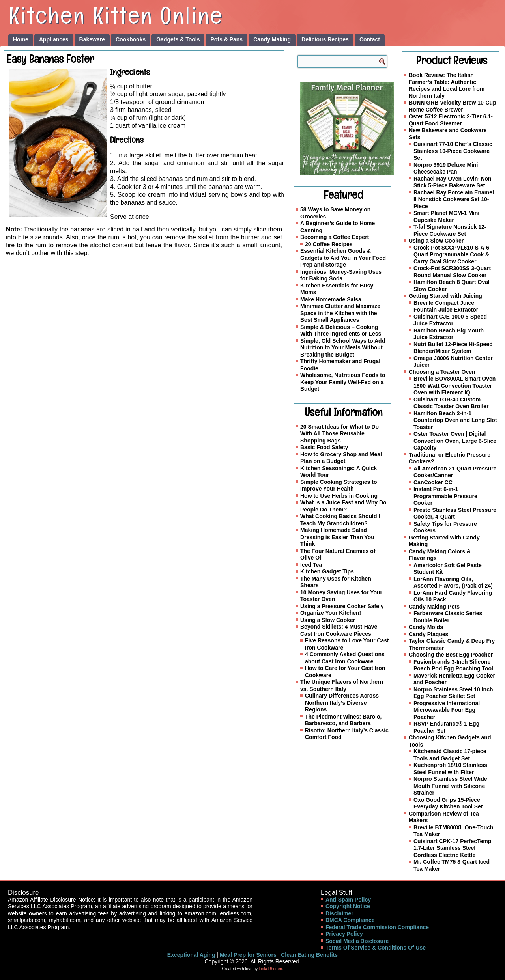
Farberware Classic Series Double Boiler (448, 617)
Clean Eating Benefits (309, 955)
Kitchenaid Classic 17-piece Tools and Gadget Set (450, 755)
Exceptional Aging (191, 955)
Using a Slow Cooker (328, 620)
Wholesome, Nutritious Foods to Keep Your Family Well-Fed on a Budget (343, 382)
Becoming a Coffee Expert (335, 237)
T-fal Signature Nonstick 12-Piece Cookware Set (450, 230)
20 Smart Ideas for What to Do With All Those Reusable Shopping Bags (339, 434)
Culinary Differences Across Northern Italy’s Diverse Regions (342, 703)
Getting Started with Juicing (445, 296)
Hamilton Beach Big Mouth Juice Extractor (449, 334)
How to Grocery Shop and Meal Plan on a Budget (341, 458)
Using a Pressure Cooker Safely (342, 606)
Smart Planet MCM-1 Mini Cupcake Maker (446, 217)
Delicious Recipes (325, 39)
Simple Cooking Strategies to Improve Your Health (339, 485)
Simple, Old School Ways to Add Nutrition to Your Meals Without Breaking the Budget (343, 348)
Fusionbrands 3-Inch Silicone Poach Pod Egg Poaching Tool (453, 665)
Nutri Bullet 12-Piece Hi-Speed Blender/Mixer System (453, 348)
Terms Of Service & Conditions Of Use (376, 948)
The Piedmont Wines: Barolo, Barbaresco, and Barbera (343, 720)
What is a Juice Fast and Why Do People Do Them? (343, 506)
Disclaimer (339, 913)
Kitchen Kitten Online (116, 15)
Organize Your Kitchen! (331, 613)
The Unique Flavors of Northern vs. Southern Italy (342, 685)
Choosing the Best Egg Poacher (451, 655)
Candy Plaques (428, 634)
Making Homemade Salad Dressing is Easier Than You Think (337, 537)
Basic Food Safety (324, 447)
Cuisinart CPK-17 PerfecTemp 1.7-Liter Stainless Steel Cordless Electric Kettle (452, 848)
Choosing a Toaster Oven (442, 372)
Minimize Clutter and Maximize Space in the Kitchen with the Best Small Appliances (340, 313)
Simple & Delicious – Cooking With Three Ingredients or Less (341, 330)
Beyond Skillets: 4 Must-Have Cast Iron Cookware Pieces (339, 630)
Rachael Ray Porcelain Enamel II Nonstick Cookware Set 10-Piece (454, 199)
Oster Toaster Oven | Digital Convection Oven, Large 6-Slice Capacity (455, 441)
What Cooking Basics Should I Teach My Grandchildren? (340, 520)
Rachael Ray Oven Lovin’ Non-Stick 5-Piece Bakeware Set (453, 182)
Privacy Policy (344, 934)
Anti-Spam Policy (348, 900)
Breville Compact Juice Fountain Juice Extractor (446, 306)
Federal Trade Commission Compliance (377, 927)
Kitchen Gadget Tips (327, 571)
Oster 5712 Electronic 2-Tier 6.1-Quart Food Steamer (451, 120)
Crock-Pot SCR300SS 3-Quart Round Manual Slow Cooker (452, 272)
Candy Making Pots (434, 607)
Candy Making (272, 39)
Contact (370, 39)
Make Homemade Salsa (331, 299)
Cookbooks (131, 39)
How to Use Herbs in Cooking (339, 496)
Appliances (54, 39)
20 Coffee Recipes (329, 244)
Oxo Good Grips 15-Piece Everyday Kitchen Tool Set (448, 803)
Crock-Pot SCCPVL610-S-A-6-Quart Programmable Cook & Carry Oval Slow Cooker (452, 255)
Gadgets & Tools (178, 39)
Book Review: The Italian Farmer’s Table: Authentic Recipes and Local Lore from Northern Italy (447, 85)
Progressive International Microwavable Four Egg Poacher (447, 710)
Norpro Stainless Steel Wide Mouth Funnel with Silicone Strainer (450, 786)
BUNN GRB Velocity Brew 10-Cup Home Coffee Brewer (453, 106)
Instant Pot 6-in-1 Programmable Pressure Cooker (445, 496)
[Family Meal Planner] (347, 129)
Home (21, 39)
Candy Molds (426, 627)
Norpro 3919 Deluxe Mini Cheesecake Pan (446, 168)
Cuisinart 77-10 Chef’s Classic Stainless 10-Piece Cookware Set (453, 151)
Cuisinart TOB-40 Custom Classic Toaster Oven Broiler (451, 403)
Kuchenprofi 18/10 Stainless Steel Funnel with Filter (450, 769)
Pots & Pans (226, 39)
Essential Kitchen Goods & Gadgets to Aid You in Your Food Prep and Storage (343, 258)
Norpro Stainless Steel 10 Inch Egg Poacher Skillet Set (453, 693)
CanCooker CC (433, 482)
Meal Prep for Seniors (248, 955)
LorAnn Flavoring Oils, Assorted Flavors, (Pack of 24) (453, 582)
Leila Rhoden (270, 969)
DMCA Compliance (350, 920)
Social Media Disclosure (357, 941)
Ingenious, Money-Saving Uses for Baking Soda (341, 275)
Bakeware (92, 39)
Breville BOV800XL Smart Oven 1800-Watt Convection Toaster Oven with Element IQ (454, 385)
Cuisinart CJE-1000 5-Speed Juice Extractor (450, 320)
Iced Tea (311, 565)
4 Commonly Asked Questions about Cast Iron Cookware (345, 658)
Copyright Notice (348, 906)
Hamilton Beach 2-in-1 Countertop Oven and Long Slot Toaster (455, 420)
